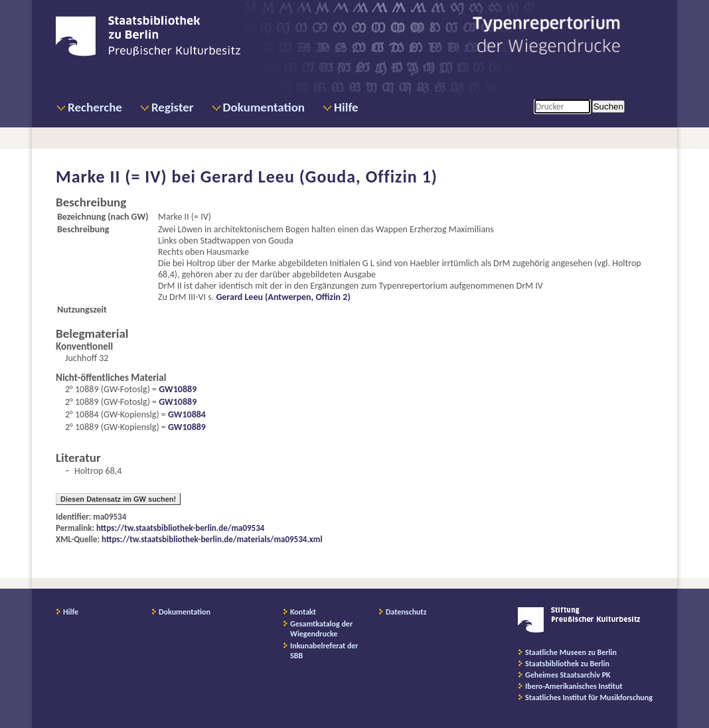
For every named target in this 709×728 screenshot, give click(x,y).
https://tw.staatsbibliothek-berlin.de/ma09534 (180, 528)
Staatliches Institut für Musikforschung (589, 697)
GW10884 (187, 414)
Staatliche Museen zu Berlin (571, 652)
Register (173, 107)
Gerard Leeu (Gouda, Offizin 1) (319, 177)
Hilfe (346, 107)
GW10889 (178, 389)
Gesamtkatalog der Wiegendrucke (321, 629)
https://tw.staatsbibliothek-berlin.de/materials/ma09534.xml (212, 539)
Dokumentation (264, 107)
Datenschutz (406, 612)
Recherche (95, 107)
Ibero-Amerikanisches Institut (574, 686)
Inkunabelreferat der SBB (324, 651)
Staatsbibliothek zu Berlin (567, 664)
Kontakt (303, 612)
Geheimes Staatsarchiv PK (568, 675)
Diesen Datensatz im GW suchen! (118, 499)
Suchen (608, 107)
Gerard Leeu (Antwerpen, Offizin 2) (283, 297)
